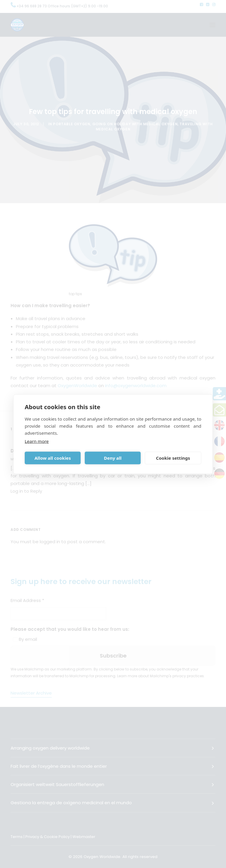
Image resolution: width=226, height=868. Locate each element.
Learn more (37, 441)
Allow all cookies (53, 458)
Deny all (113, 458)
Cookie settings (173, 458)
